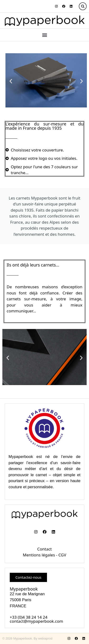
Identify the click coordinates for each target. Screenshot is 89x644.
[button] (83, 6)
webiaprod (45, 638)
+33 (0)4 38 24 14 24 (29, 617)
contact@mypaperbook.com (36, 621)
